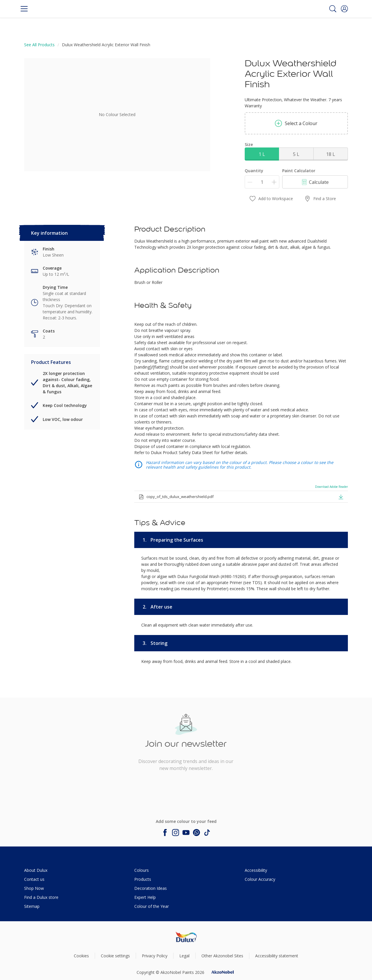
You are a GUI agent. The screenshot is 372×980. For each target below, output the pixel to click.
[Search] (333, 9)
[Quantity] (262, 182)
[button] (344, 9)
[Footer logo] (186, 937)
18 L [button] (331, 154)
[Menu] (24, 9)
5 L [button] (296, 154)
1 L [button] (262, 154)
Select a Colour (296, 123)
